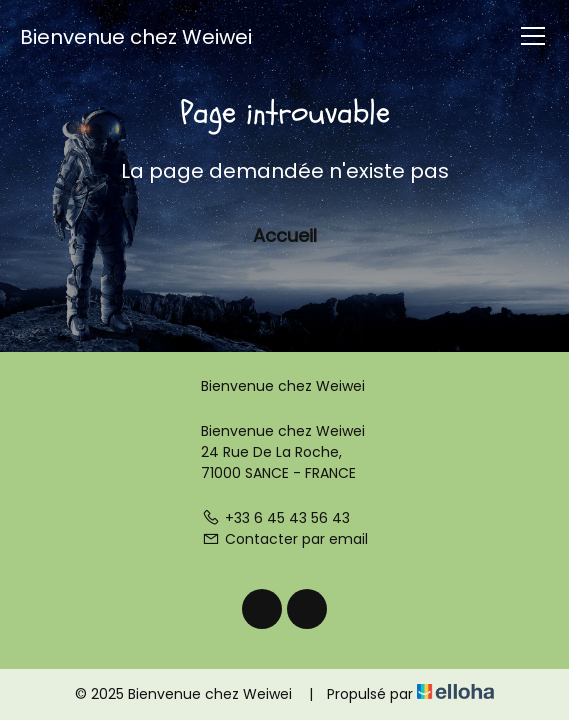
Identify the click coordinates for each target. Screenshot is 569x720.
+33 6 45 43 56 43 (276, 518)
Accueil (285, 235)
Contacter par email (285, 539)
